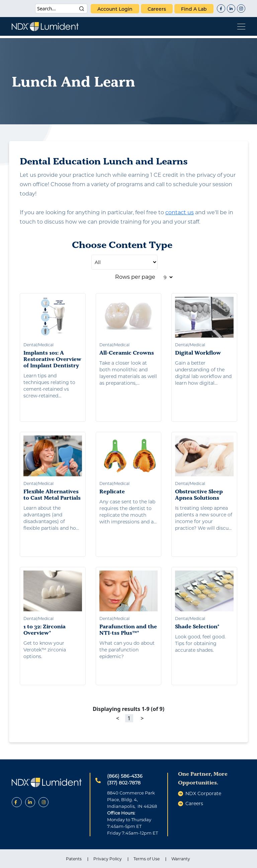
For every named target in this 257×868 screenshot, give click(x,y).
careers (157, 9)
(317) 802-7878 (124, 783)
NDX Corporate (203, 793)
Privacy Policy (108, 859)
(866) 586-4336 (125, 776)
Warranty (181, 859)
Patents (74, 859)
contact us (180, 212)
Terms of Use (147, 859)
